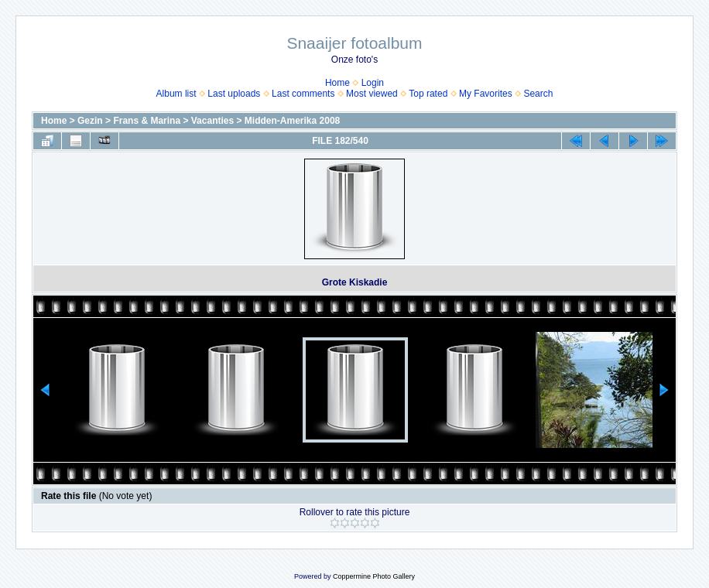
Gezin (90, 121)
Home (337, 83)
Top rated (428, 94)
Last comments (303, 94)
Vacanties (212, 121)
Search (538, 94)
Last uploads (234, 94)
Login (373, 83)
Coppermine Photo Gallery (374, 576)
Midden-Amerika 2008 (292, 121)
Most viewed (372, 94)
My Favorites (486, 94)
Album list (176, 94)
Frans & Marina (147, 121)
